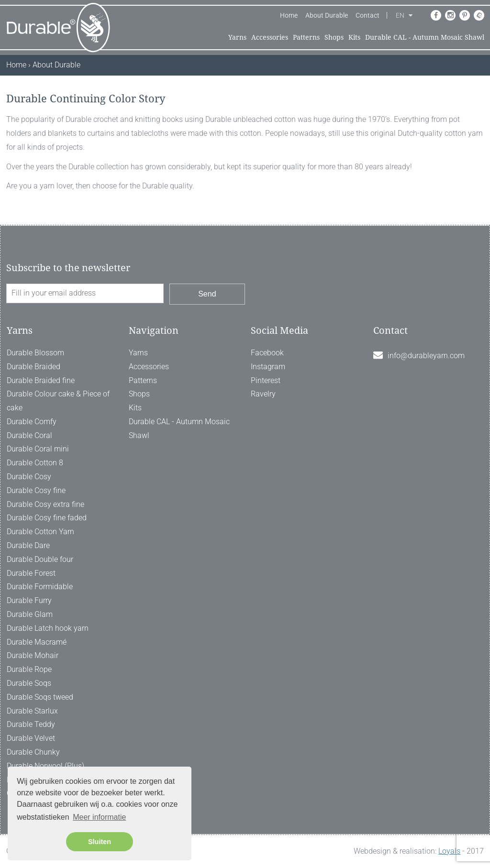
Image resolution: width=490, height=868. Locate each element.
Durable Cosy (29, 477)
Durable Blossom (35, 353)
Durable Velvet (31, 738)
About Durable (327, 15)
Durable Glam (30, 614)
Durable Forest (31, 573)
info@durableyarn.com (426, 356)
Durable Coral (29, 435)
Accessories (270, 37)
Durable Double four (40, 559)
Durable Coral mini (38, 449)
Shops (334, 37)
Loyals (449, 851)
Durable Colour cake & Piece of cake (58, 401)
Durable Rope (29, 669)
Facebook (267, 353)
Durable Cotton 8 (35, 463)
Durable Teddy (31, 724)
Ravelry (263, 394)
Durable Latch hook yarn (48, 628)
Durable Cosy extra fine (45, 504)
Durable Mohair (33, 655)
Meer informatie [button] (99, 817)
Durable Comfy (32, 422)
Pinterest (266, 380)
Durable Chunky (33, 752)
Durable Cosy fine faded (47, 518)
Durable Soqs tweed (40, 697)
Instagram (268, 367)
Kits (354, 37)
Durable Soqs (29, 683)
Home (289, 15)
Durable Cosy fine (36, 490)
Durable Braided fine (41, 380)
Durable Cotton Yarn (40, 532)
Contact (367, 15)
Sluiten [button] (100, 842)
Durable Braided (33, 367)
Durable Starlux (32, 711)
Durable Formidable (40, 587)
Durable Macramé (37, 642)
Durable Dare (28, 545)
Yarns (237, 37)
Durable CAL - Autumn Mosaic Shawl (425, 37)
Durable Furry (29, 600)
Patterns (306, 37)
